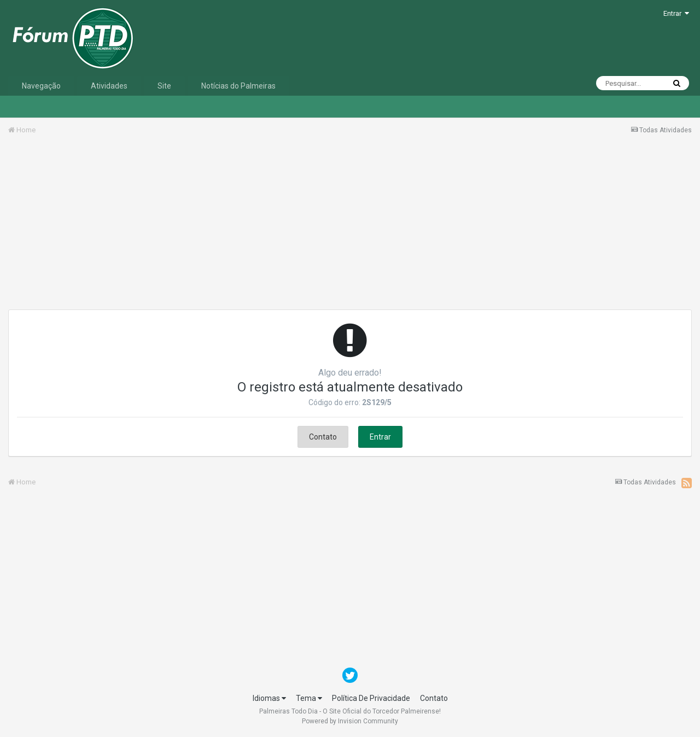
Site (164, 86)
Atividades (109, 86)
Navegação (41, 86)
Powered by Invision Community (350, 721)
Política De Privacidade (371, 698)
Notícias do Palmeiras (238, 86)
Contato (323, 437)
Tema (309, 698)
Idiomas (269, 698)
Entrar (676, 13)
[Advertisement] (350, 226)
